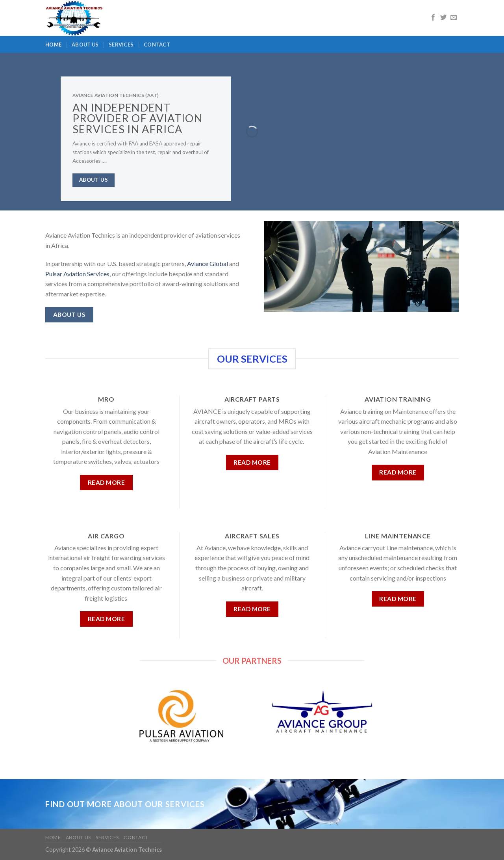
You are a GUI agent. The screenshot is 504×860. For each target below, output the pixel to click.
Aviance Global (208, 263)
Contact (157, 45)
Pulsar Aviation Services (77, 274)
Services (121, 45)
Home (53, 45)
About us (85, 45)
